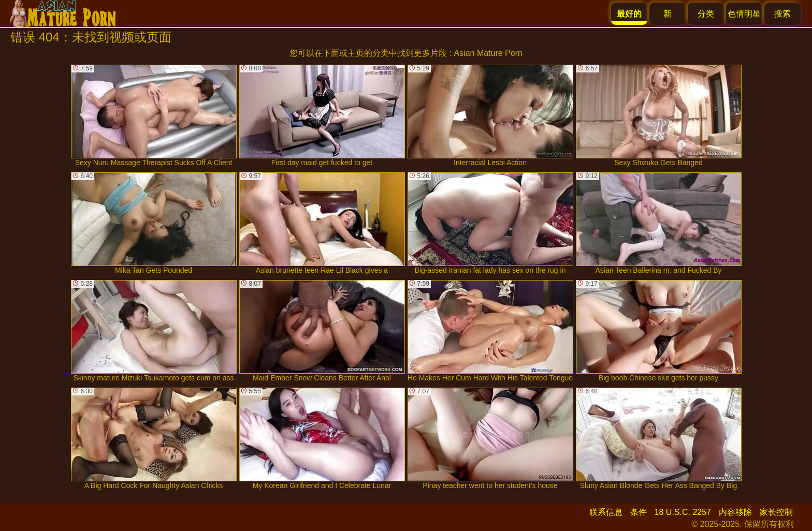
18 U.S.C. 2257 (683, 512)
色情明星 (744, 14)
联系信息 (606, 512)
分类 (706, 14)
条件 (639, 512)
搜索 (782, 14)
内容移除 (735, 512)
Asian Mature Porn (488, 53)
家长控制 (776, 512)
